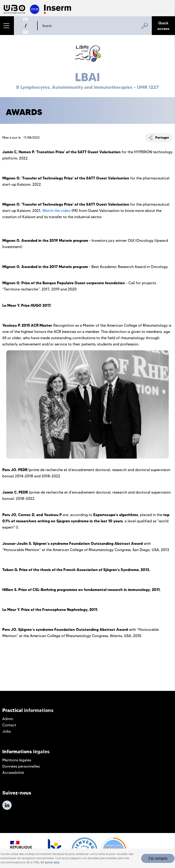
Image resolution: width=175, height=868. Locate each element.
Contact (9, 725)
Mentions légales (17, 760)
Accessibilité (13, 773)
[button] (7, 26)
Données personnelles (21, 766)
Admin (8, 719)
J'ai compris (158, 858)
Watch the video (56, 211)
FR (26, 19)
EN (26, 32)
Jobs (6, 731)
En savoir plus (50, 862)
